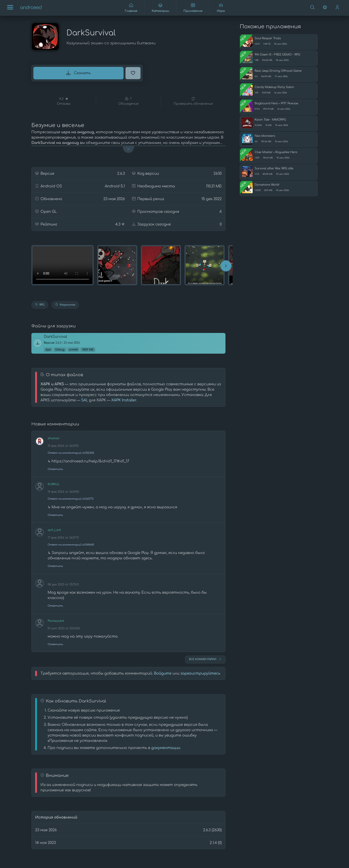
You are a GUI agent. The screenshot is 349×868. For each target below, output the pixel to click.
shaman (54, 438)
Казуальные (65, 305)
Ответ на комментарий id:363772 (71, 499)
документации (166, 748)
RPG (40, 305)
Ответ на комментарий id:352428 (71, 453)
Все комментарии (205, 659)
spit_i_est (54, 530)
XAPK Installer (124, 400)
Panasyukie (56, 621)
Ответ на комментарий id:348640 (71, 545)
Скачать (78, 73)
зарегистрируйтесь (200, 673)
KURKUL (54, 484)
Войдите (163, 673)
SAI (84, 400)
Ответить (55, 469)
